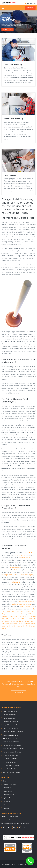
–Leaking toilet (23, 616)
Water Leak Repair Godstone (11, 772)
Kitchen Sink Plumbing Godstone (13, 732)
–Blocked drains (15, 582)
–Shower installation (17, 621)
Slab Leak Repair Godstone (11, 765)
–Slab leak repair (24, 624)
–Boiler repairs (18, 570)
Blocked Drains (7, 791)
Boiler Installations (8, 794)
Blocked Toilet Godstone (10, 711)
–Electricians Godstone (27, 606)
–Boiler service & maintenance (21, 604)
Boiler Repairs (7, 788)
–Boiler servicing (20, 555)
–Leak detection (13, 616)
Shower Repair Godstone (10, 755)
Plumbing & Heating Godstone (12, 745)
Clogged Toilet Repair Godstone (12, 725)
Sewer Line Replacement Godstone (13, 749)
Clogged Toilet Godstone (10, 721)
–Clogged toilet (29, 611)
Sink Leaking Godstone (10, 759)
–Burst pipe (19, 611)
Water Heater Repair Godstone (12, 769)
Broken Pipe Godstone (9, 715)
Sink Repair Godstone (9, 762)
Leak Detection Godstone (10, 735)
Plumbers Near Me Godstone (11, 742)
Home (4, 781)
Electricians (6, 801)
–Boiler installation (29, 553)
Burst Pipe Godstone (9, 718)
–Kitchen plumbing (21, 614)
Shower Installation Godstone (12, 752)
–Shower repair (29, 621)
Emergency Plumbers (9, 784)
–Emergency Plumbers (26, 602)
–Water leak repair (18, 626)
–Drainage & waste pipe (27, 558)
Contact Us (6, 808)
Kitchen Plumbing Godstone (11, 728)
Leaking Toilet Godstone (10, 738)
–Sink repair (14, 624)
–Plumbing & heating (17, 619)
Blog (4, 805)
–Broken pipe (10, 611)
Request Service (7, 30)
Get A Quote (18, 693)
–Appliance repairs (15, 567)
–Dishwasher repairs (27, 575)
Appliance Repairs (8, 798)
